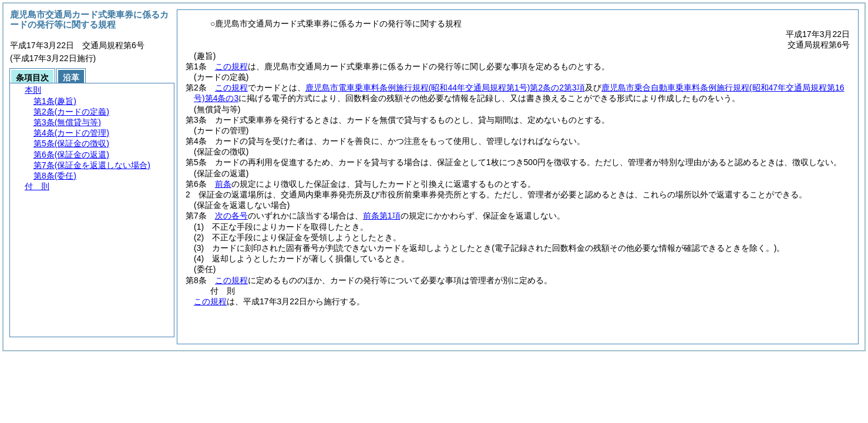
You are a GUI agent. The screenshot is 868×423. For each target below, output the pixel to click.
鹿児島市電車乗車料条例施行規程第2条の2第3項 (445, 88)
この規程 (231, 66)
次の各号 (231, 216)
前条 (223, 184)
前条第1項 (382, 216)
